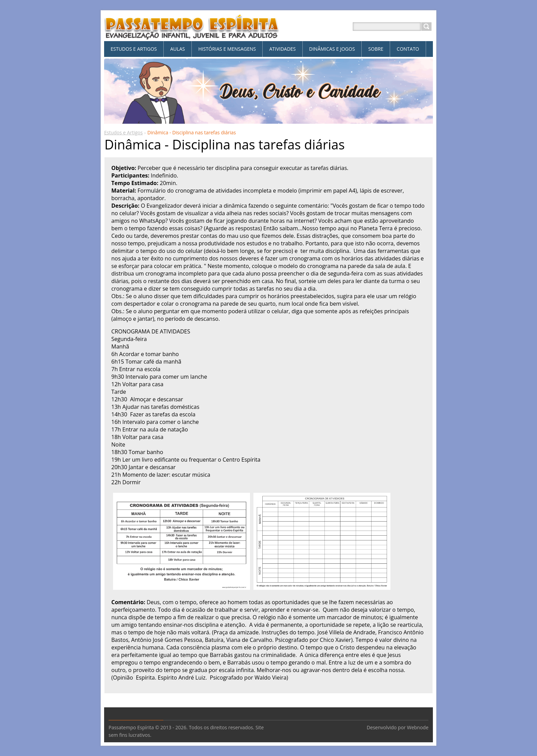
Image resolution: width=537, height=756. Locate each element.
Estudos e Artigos (123, 132)
